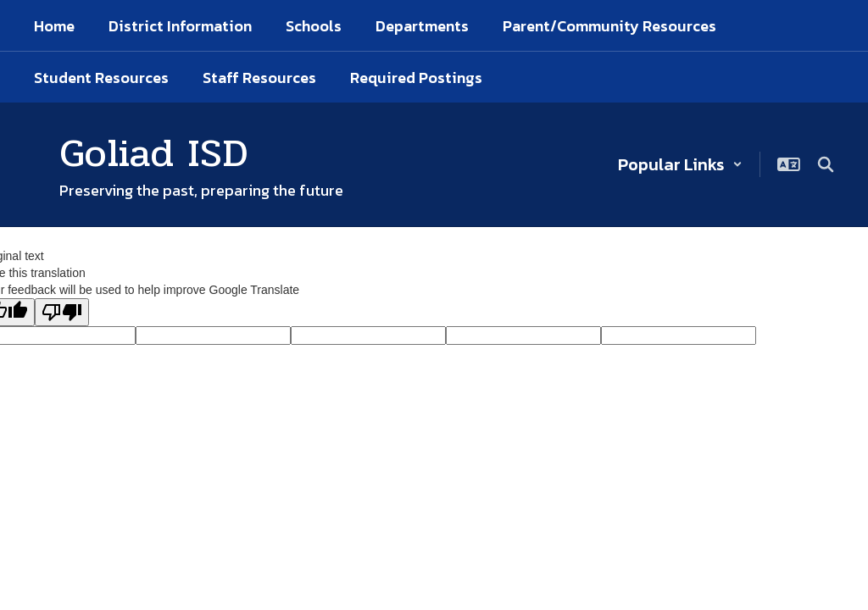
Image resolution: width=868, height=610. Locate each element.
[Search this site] (826, 164)
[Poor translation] (62, 312)
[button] (680, 164)
